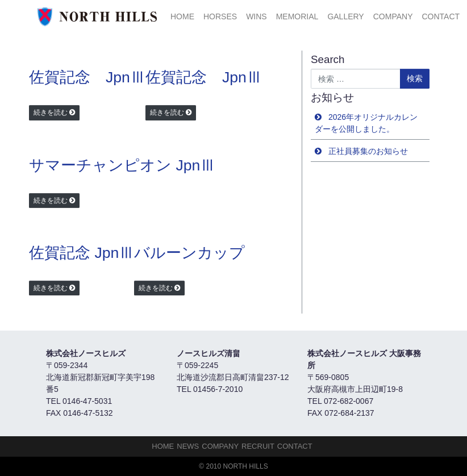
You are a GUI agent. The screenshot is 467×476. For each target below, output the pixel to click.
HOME (182, 16)
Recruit (258, 446)
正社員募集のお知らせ (368, 151)
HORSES (220, 16)
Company (393, 16)
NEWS (188, 446)
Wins (257, 16)
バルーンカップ (189, 253)
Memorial (297, 16)
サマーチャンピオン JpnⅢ (122, 165)
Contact (441, 16)
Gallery (345, 16)
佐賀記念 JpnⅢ (87, 77)
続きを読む (51, 112)
